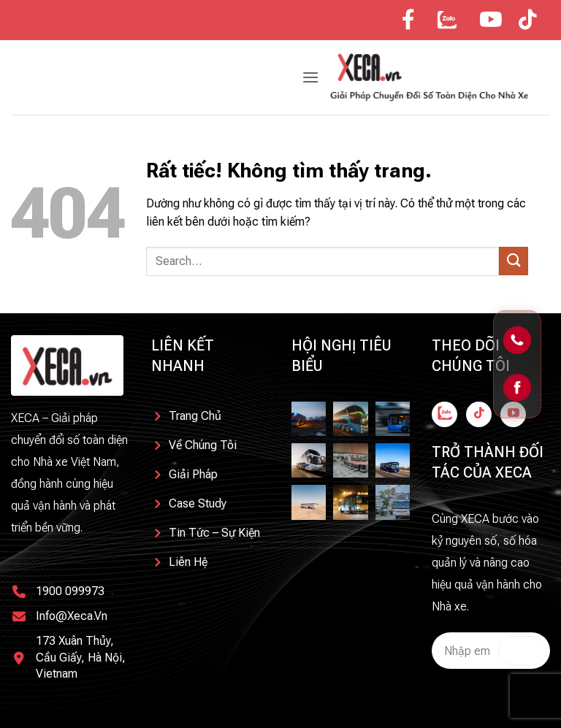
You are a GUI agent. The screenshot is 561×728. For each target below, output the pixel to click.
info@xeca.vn (72, 616)
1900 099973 (70, 591)
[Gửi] (514, 261)
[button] (310, 77)
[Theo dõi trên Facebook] (444, 414)
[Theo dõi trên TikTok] (479, 414)
